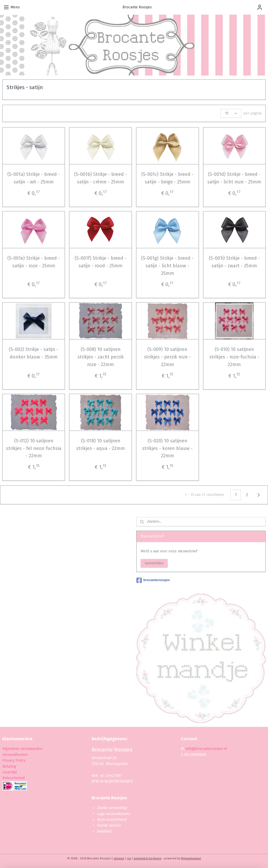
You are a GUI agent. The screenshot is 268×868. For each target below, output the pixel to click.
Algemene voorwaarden (22, 749)
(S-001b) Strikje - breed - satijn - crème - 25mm (100, 178)
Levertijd (10, 772)
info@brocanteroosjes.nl (206, 749)
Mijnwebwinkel (191, 858)
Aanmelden (154, 563)
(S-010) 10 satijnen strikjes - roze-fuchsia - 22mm (234, 357)
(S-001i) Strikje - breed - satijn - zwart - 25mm (234, 262)
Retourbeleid (13, 778)
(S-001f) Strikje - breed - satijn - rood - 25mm (100, 262)
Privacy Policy (15, 760)
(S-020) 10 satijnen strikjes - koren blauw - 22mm (167, 448)
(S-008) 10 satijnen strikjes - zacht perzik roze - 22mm (101, 357)
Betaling (9, 766)
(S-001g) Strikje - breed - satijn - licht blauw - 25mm (167, 266)
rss (129, 858)
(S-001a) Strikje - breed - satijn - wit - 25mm (34, 178)
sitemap (119, 858)
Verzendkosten (15, 755)
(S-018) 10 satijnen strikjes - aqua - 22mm (100, 445)
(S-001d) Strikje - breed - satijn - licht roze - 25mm (234, 178)
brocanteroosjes (153, 580)
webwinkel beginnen (148, 858)
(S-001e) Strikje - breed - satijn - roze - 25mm (34, 262)
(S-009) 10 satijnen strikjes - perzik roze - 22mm (167, 357)
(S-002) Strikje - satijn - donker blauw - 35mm (34, 353)
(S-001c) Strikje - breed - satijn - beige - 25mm (167, 178)
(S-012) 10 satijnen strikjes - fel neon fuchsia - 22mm (34, 448)
